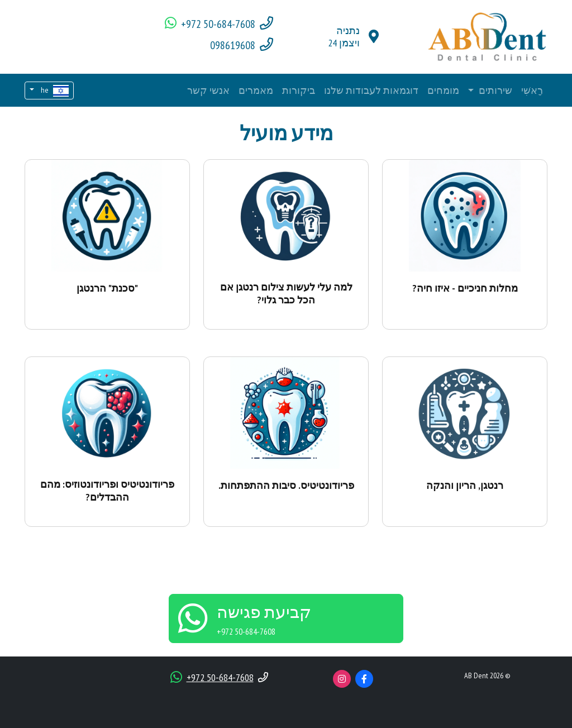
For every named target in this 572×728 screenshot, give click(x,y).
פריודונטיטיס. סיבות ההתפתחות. (286, 485)
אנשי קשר (208, 90)
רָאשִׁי (532, 90)
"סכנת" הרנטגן (107, 288)
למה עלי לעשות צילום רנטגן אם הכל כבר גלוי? (286, 293)
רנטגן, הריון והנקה (465, 485)
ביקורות (299, 90)
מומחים (443, 90)
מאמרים (256, 90)
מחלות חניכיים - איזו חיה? (465, 288)
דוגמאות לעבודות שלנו (371, 90)
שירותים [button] (494, 90)
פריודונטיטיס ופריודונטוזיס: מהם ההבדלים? (107, 491)
